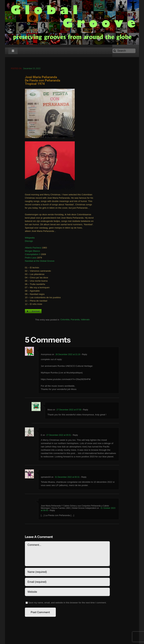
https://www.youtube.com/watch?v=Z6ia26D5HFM (66, 380)
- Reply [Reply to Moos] (85, 410)
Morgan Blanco (32, 252)
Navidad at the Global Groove (40, 262)
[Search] (124, 51)
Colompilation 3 (33, 255)
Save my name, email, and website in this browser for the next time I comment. (67, 603)
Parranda (75, 320)
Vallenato (85, 320)
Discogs (29, 242)
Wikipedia (30, 239)
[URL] (67, 593)
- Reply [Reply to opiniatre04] (83, 478)
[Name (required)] (67, 573)
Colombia (65, 320)
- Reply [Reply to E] (74, 436)
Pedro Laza (31, 258)
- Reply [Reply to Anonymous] (84, 355)
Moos (50, 410)
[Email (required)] (67, 583)
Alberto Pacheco (33, 248)
